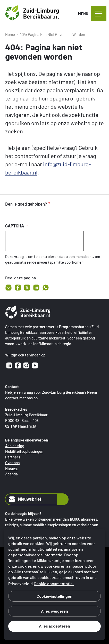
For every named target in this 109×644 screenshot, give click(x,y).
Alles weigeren (54, 611)
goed (9, 214)
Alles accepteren (54, 626)
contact (12, 398)
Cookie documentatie (53, 583)
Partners (13, 457)
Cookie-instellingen (54, 596)
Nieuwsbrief (25, 499)
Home (10, 34)
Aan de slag (15, 446)
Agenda (11, 474)
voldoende (20, 214)
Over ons (12, 463)
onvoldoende (31, 214)
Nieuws (11, 468)
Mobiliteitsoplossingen (24, 451)
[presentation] (44, 241)
